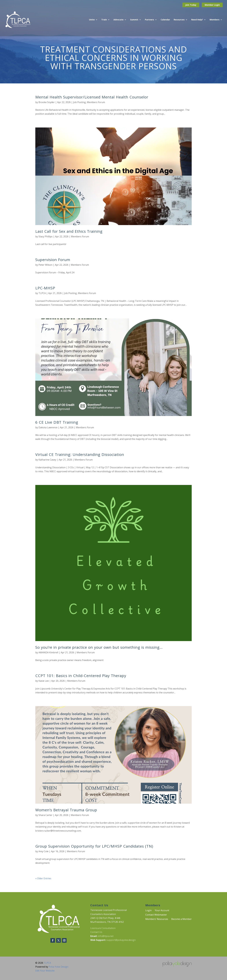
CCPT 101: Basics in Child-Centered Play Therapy (81, 676)
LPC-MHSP (45, 288)
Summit (134, 20)
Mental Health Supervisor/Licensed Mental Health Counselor (92, 97)
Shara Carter (45, 815)
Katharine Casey (47, 460)
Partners (149, 20)
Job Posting (79, 102)
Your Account (162, 911)
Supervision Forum (53, 260)
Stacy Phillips (46, 236)
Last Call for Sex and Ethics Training (69, 231)
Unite (92, 20)
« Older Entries (43, 878)
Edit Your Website (45, 971)
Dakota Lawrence (48, 427)
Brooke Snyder (47, 102)
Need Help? (197, 20)
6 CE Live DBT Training (57, 422)
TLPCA (42, 293)
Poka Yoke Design (58, 967)
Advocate (118, 20)
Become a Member (181, 919)
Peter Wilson (45, 265)
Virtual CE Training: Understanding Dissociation (80, 454)
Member (209, 5)
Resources (179, 20)
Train (104, 20)
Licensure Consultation (103, 928)
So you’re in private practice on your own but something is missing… (99, 647)
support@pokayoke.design (121, 940)
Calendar (165, 20)
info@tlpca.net (106, 936)
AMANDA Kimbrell (48, 652)
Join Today (191, 5)
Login (217, 5)
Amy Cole (44, 851)
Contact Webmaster (156, 915)
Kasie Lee (44, 681)
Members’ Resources (157, 919)
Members (215, 20)
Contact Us (96, 932)
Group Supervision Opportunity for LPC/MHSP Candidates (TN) (94, 846)
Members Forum (96, 102)
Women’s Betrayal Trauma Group (66, 810)
